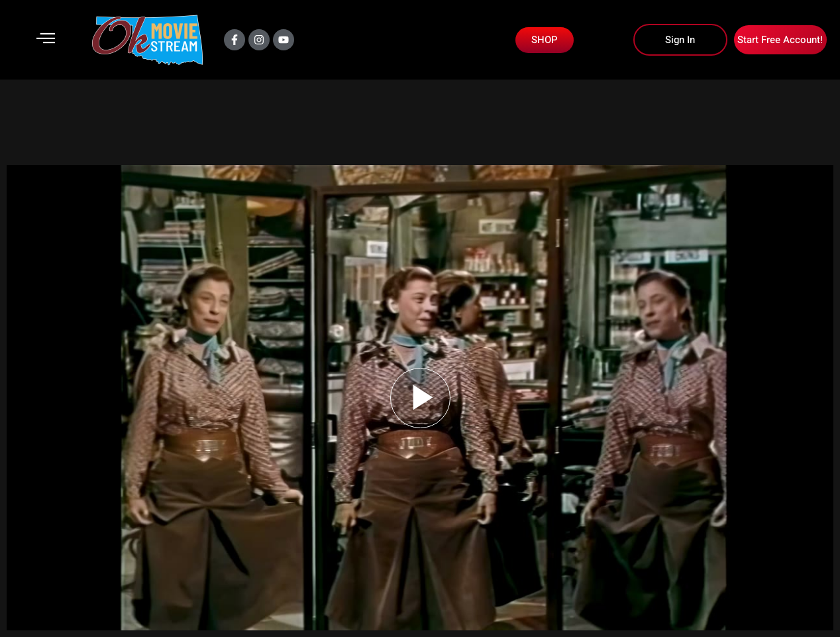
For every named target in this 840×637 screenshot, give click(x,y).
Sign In (680, 40)
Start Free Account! (780, 40)
